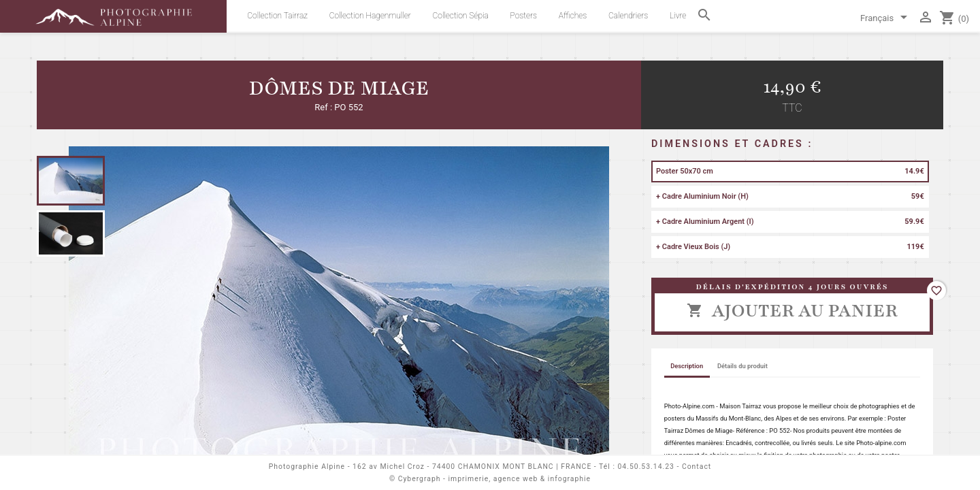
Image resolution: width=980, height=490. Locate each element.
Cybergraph (420, 479)
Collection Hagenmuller (370, 16)
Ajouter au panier (792, 310)
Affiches (573, 16)
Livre (678, 16)
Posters (524, 16)
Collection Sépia (461, 16)
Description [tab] (687, 366)
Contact (697, 467)
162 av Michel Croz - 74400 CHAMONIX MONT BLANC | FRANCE (472, 467)
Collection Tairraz (277, 16)
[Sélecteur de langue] (886, 19)
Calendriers (628, 16)
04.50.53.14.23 (646, 467)
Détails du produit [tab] (742, 366)
